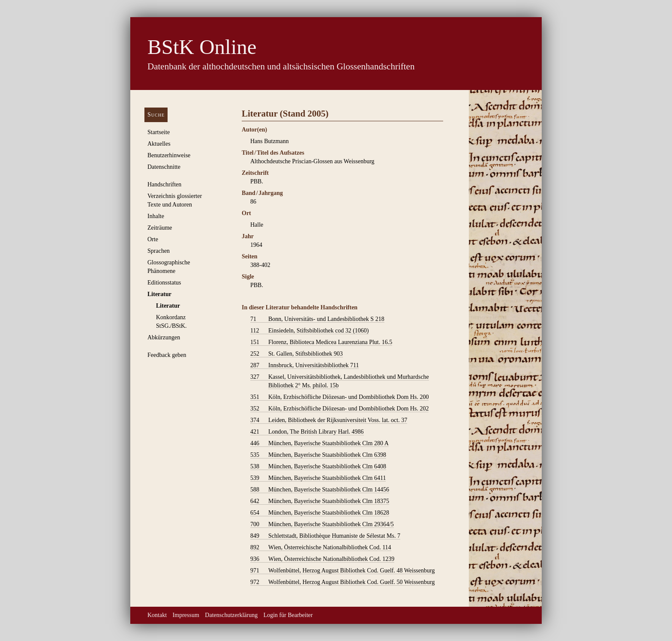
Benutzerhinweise (169, 155)
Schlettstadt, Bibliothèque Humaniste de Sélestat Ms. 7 (325, 536)
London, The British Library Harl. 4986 (307, 432)
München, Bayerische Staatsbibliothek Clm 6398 (318, 455)
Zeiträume (160, 228)
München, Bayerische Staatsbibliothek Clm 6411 (318, 478)
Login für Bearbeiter (288, 615)
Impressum (186, 615)
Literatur (159, 294)
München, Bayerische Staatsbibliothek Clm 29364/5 (322, 524)
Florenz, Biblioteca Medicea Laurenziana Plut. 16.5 (321, 342)
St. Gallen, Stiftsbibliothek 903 (297, 354)
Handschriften (164, 184)
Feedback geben (167, 355)
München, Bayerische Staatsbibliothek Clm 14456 (320, 490)
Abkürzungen (164, 337)
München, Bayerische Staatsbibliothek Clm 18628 (320, 513)
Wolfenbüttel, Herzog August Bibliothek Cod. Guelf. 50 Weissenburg (342, 582)
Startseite (159, 132)
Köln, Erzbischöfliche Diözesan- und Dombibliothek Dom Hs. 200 (339, 397)
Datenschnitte (164, 167)
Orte (153, 239)
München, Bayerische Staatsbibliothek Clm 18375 (320, 501)
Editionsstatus (164, 283)
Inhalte (156, 216)
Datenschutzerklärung (231, 615)
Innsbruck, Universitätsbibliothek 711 (304, 365)
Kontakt (157, 615)
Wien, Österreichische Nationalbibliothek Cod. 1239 (322, 559)
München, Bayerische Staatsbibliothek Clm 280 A (319, 443)
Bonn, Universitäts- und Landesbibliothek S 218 (317, 319)
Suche (156, 115)
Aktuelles (159, 144)
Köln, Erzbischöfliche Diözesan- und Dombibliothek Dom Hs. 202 (339, 409)
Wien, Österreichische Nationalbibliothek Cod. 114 (321, 548)
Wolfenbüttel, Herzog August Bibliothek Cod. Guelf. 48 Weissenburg (342, 571)
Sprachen (159, 251)
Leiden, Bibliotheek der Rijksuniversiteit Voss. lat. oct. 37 (329, 420)
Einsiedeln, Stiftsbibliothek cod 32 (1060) (309, 331)
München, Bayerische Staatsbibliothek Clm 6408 (318, 467)
